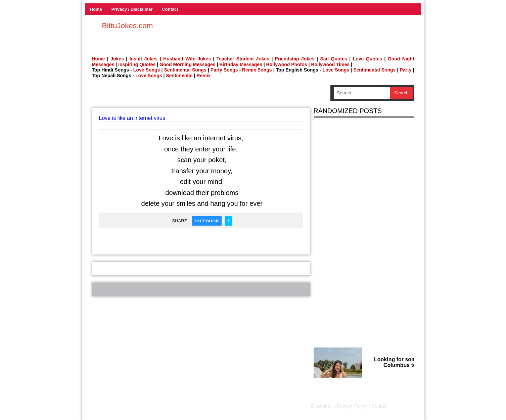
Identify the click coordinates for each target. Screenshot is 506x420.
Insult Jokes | (145, 59)
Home (96, 9)
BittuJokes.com (128, 26)
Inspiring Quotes (137, 64)
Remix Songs (257, 70)
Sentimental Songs (185, 70)
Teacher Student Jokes (243, 59)
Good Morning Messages (187, 64)
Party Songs (224, 70)
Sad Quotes (333, 59)
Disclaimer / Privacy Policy (339, 406)
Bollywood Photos (287, 64)
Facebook (207, 221)
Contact (170, 9)
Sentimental (179, 76)
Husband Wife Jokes (188, 59)
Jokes (117, 59)
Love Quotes (367, 59)
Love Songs (147, 70)
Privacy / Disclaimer (132, 9)
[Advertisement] (201, 95)
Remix (203, 76)
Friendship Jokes (295, 59)
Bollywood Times (330, 64)
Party (405, 70)
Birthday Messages (241, 64)
